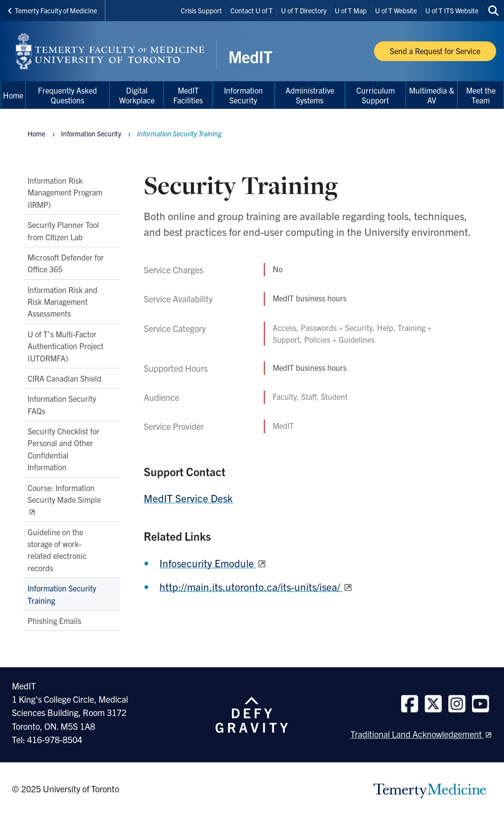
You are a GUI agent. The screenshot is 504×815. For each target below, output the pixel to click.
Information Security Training (62, 594)
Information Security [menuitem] (243, 95)
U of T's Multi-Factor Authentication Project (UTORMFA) (65, 346)
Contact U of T (252, 10)
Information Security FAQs (62, 405)
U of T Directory (304, 10)
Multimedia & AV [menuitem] (432, 95)
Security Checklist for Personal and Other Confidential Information (63, 449)
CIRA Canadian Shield (64, 378)
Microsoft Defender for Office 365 (66, 263)
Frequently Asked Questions (67, 95)
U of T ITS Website (452, 10)
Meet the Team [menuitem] (481, 95)
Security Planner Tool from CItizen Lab (63, 230)
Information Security (91, 133)
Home (36, 133)
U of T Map (351, 10)
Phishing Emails (54, 620)
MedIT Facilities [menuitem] (188, 95)
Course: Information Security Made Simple (64, 493)
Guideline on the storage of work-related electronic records (57, 550)
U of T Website (396, 10)
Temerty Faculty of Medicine (52, 10)
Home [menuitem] (13, 95)
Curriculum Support (376, 95)
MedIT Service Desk (188, 498)
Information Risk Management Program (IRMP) (65, 192)
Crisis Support (201, 10)
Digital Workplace (137, 95)
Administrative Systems (310, 95)
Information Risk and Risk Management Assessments (63, 302)
